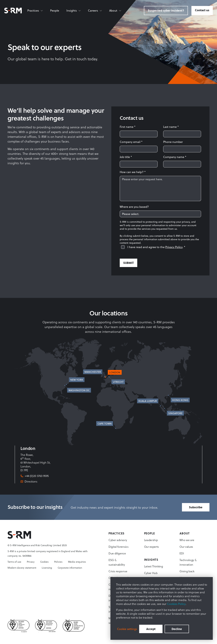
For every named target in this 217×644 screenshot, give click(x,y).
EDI (182, 553)
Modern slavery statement (22, 568)
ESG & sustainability (117, 562)
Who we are (187, 540)
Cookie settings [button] (127, 629)
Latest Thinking (154, 566)
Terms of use (14, 562)
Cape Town (105, 424)
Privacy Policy (174, 247)
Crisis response (118, 571)
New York (77, 380)
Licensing (47, 568)
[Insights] (74, 11)
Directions (31, 481)
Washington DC (79, 390)
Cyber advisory (118, 540)
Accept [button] (151, 629)
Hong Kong (180, 400)
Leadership (151, 540)
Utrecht (118, 382)
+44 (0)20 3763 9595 (37, 476)
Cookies (44, 562)
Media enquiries (77, 562)
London (115, 372)
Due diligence (117, 553)
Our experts (151, 547)
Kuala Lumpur (148, 401)
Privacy (31, 562)
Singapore (175, 413)
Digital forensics (118, 547)
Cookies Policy (176, 604)
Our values (186, 547)
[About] (115, 11)
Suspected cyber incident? (166, 10)
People (55, 10)
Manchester (93, 372)
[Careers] (95, 11)
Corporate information (70, 568)
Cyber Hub (151, 573)
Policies (58, 562)
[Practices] (35, 11)
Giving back (187, 571)
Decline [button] (177, 629)
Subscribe (196, 507)
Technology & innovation (188, 562)
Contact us (202, 10)
